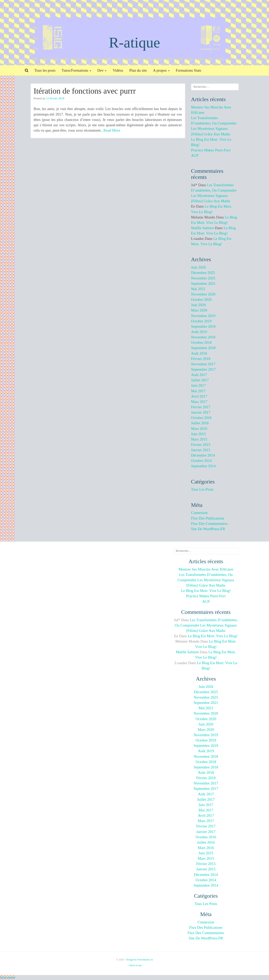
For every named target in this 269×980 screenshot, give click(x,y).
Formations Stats (189, 70)
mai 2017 (198, 391)
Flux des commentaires (209, 524)
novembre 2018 (203, 337)
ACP (195, 155)
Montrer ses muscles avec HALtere (206, 569)
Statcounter (8, 977)
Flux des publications (208, 518)
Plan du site (138, 70)
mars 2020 (199, 310)
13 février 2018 (55, 98)
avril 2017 (199, 396)
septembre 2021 (203, 283)
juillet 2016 (200, 423)
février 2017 (201, 407)
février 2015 (201, 445)
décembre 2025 (203, 273)
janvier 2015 (201, 450)
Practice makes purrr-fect (211, 150)
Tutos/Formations (76, 70)
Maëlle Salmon (203, 228)
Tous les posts (45, 70)
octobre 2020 (201, 300)
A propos (161, 70)
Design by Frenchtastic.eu (139, 960)
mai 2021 (198, 289)
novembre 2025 (203, 278)
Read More (112, 130)
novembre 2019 (203, 316)
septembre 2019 (203, 326)
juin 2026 (198, 267)
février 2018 (201, 359)
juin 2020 (198, 305)
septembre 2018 (203, 348)
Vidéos (118, 70)
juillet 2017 (200, 380)
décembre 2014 (203, 455)
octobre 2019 (201, 321)
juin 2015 (198, 434)
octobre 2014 (201, 461)
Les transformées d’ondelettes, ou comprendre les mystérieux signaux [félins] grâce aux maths (206, 580)
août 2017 (199, 375)
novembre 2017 (203, 364)
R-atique (134, 42)
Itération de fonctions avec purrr (85, 91)
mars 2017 (199, 402)
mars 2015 (199, 439)
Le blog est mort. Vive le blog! (206, 591)
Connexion (199, 513)
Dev (102, 70)
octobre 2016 (201, 418)
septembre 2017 (203, 369)
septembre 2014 (203, 466)
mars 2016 (199, 429)
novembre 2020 (203, 294)
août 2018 (199, 353)
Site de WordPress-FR (208, 529)
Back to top (134, 965)
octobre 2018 (201, 342)
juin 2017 (198, 385)
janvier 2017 (201, 412)
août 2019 (199, 332)
